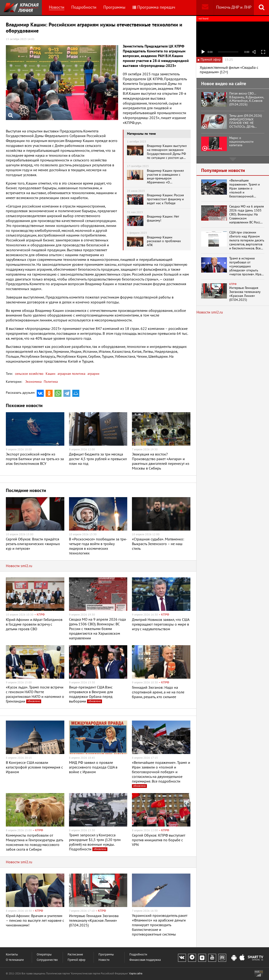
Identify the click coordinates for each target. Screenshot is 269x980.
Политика (51, 382)
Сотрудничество (47, 960)
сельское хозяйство (29, 374)
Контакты (12, 955)
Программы (114, 7)
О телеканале (15, 960)
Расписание (75, 955)
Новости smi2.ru (19, 566)
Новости (57, 7)
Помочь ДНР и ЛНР (234, 7)
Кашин (50, 374)
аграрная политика (71, 374)
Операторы (44, 955)
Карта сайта (136, 974)
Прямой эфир (76, 960)
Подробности (84, 7)
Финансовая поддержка (145, 960)
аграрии (93, 374)
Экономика (33, 382)
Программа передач (154, 7)
